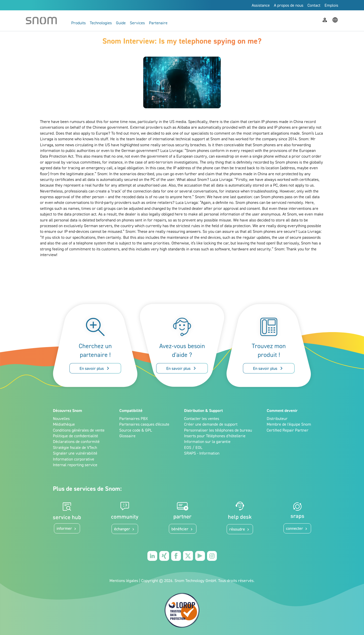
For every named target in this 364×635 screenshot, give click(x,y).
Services (137, 23)
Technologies (101, 23)
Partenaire (158, 23)
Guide (121, 23)
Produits (78, 23)
